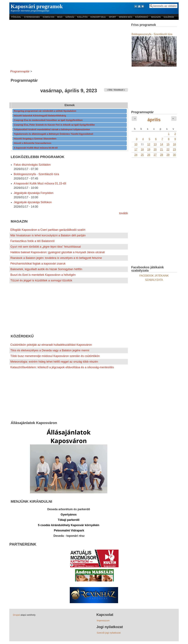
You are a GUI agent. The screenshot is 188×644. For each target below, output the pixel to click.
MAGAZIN (156, 17)
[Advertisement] (69, 44)
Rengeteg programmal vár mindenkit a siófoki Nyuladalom (45, 111)
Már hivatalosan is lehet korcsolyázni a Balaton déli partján (48, 235)
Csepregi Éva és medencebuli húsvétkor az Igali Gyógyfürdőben (48, 120)
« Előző (110, 90)
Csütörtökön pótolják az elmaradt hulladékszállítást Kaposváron (51, 345)
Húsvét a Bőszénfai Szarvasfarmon (33, 143)
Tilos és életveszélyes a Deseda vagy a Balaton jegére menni (50, 350)
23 (174, 149)
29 (168, 155)
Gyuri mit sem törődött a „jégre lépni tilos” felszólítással (46, 247)
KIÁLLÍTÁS (82, 17)
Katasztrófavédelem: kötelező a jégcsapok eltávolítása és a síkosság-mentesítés (62, 367)
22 (168, 149)
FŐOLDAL (16, 17)
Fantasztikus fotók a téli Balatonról (32, 241)
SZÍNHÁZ (70, 17)
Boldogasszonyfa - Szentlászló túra (36, 174)
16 (174, 144)
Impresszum (103, 621)
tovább (124, 213)
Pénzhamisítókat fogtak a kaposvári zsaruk (38, 264)
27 (155, 155)
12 (149, 144)
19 (149, 149)
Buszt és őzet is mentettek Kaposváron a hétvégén (43, 275)
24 (136, 155)
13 (155, 144)
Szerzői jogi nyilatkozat (109, 633)
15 (168, 144)
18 (142, 149)
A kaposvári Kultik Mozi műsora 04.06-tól (36, 148)
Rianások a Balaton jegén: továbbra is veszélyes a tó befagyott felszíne (56, 258)
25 (142, 155)
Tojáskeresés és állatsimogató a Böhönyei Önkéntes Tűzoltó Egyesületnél (53, 134)
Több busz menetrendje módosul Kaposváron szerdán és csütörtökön (55, 356)
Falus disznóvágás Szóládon (32, 165)
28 (162, 155)
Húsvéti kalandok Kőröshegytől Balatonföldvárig (40, 116)
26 (149, 155)
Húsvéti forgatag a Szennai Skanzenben (35, 139)
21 (162, 149)
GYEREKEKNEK (32, 17)
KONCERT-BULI (98, 17)
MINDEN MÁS (126, 17)
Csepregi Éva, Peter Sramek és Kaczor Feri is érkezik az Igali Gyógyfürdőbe (54, 125)
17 (136, 149)
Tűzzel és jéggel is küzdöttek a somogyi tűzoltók (41, 280)
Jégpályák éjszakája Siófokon (33, 202)
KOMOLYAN (48, 17)
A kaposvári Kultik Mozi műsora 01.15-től (40, 183)
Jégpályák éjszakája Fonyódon (34, 193)
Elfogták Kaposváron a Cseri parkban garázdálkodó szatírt (48, 230)
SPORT (112, 17)
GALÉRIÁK (169, 17)
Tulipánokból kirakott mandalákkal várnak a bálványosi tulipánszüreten (52, 129)
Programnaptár (20, 71)
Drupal (16, 615)
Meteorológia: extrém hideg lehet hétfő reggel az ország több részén (54, 362)
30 (174, 155)
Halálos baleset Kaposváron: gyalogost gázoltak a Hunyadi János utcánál (57, 252)
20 (155, 149)
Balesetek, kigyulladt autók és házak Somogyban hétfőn (46, 269)
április (154, 120)
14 (162, 144)
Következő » (119, 90)
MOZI (60, 17)
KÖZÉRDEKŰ (142, 17)
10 (136, 144)
